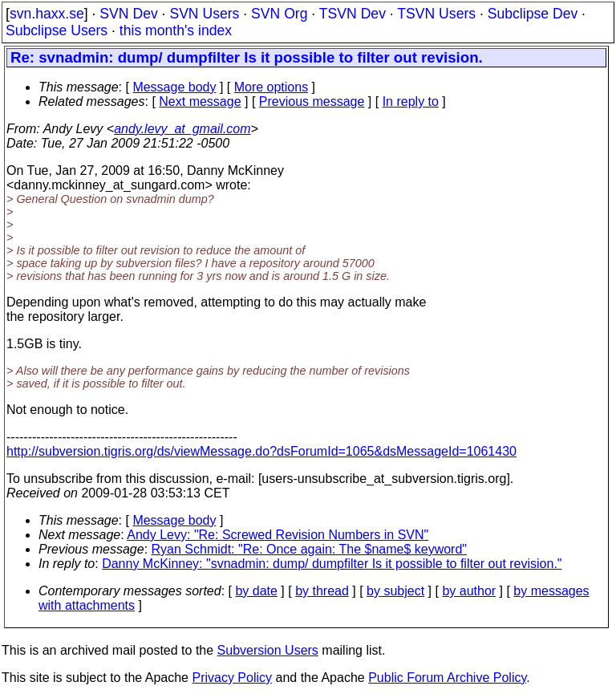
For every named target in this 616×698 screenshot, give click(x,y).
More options (272, 87)
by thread (322, 591)
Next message (200, 101)
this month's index (176, 30)
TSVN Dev (353, 14)
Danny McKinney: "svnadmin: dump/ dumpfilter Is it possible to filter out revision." (332, 564)
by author (469, 591)
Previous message (312, 101)
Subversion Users (268, 650)
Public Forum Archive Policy (447, 678)
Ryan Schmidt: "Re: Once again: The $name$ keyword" (309, 549)
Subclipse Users (57, 30)
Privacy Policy (232, 678)
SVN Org (279, 14)
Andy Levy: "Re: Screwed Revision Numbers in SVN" (278, 535)
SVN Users (204, 14)
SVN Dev (128, 14)
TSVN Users (436, 14)
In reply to (411, 101)
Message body (174, 87)
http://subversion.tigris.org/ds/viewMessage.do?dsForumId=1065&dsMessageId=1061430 (261, 451)
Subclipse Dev (533, 14)
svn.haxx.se (47, 14)
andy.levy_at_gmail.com (182, 129)
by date (256, 591)
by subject (395, 591)
